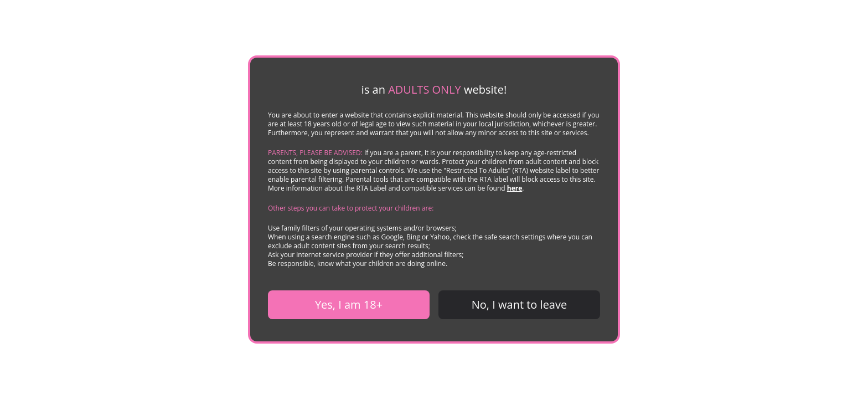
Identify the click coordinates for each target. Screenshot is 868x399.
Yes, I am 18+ (349, 305)
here (515, 188)
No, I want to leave (519, 305)
